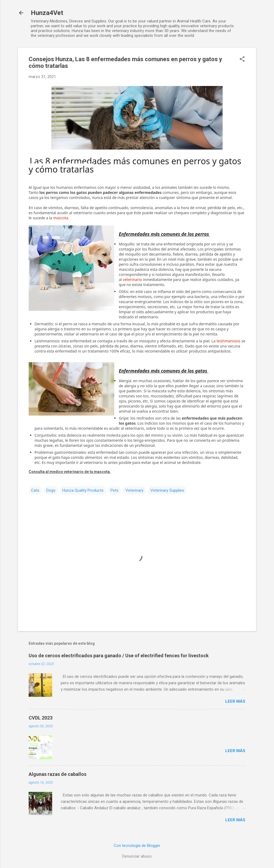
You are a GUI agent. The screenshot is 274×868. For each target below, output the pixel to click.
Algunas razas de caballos (58, 774)
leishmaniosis (228, 341)
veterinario (132, 279)
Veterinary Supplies (167, 490)
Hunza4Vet (47, 13)
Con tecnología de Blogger (137, 846)
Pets (115, 490)
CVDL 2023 (41, 718)
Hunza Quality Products (83, 490)
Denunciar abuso (137, 856)
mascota (61, 218)
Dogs (51, 490)
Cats (35, 490)
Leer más (235, 701)
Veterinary (134, 490)
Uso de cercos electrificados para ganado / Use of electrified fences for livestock (119, 656)
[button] (242, 60)
